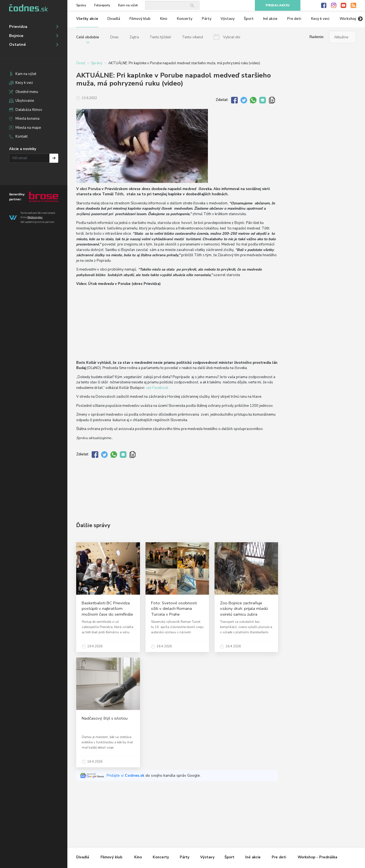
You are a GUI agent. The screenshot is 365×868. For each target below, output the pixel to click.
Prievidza (18, 26)
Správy (81, 5)
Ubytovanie (25, 101)
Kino (164, 19)
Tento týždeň (160, 37)
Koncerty (185, 19)
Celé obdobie (88, 37)
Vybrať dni (232, 37)
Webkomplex (35, 217)
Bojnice (16, 36)
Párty (207, 19)
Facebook (324, 6)
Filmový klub (140, 19)
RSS (353, 6)
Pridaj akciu (278, 5)
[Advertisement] (177, 485)
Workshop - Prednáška (317, 857)
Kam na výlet (26, 74)
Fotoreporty (102, 5)
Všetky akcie (87, 19)
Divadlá (114, 19)
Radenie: (317, 37)
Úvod (81, 63)
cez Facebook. (158, 388)
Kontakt (22, 137)
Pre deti (294, 19)
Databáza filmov (29, 110)
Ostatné (18, 44)
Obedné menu (27, 92)
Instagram (334, 6)
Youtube (343, 6)
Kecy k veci (24, 83)
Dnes (114, 37)
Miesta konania (27, 119)
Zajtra (134, 37)
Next (360, 19)
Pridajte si (126, 775)
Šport (249, 19)
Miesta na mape (28, 128)
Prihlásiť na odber (54, 158)
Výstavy (228, 19)
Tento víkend (192, 37)
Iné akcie (270, 19)
